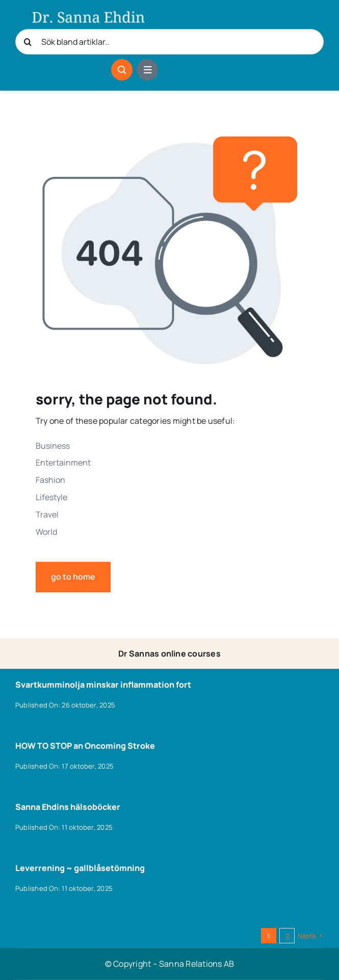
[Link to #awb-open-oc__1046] (122, 70)
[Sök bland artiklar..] (169, 42)
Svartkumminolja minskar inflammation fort (103, 685)
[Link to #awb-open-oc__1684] (147, 70)
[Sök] (28, 42)
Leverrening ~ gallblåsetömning (80, 868)
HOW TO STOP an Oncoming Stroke (85, 746)
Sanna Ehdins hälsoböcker (68, 807)
